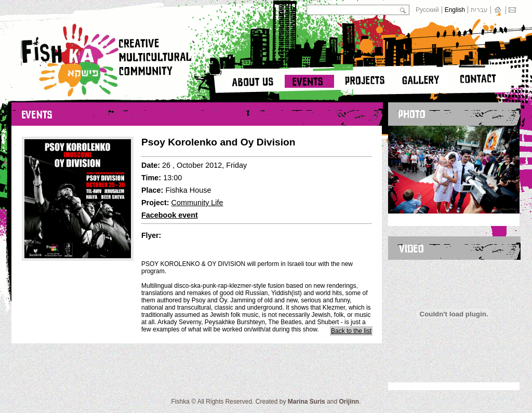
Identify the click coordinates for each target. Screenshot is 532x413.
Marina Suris (307, 402)
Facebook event (170, 215)
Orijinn (349, 402)
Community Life (197, 203)
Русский (427, 10)
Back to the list (351, 331)
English (455, 10)
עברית (479, 10)
